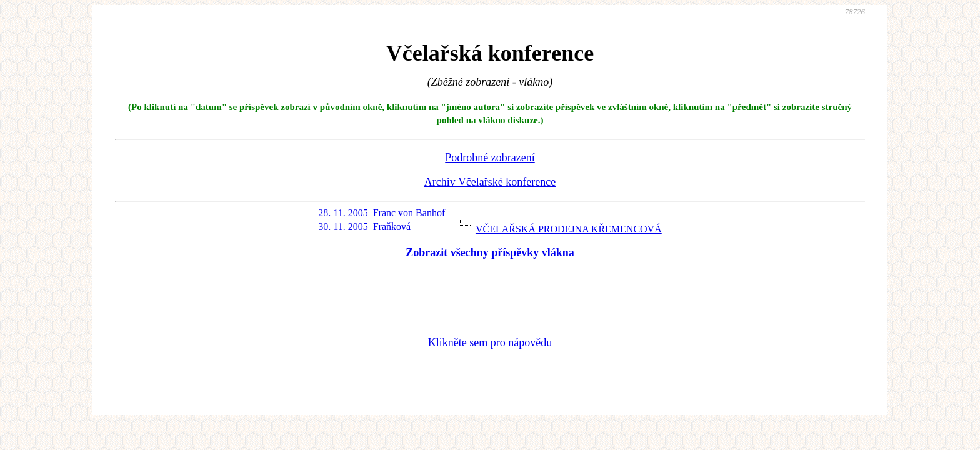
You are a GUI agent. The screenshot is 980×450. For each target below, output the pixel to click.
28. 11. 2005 (343, 213)
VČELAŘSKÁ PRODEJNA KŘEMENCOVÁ (569, 229)
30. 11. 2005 (343, 227)
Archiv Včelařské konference (490, 182)
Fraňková (392, 227)
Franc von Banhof (409, 213)
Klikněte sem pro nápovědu (490, 342)
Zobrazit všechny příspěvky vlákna (490, 252)
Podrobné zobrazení (490, 157)
